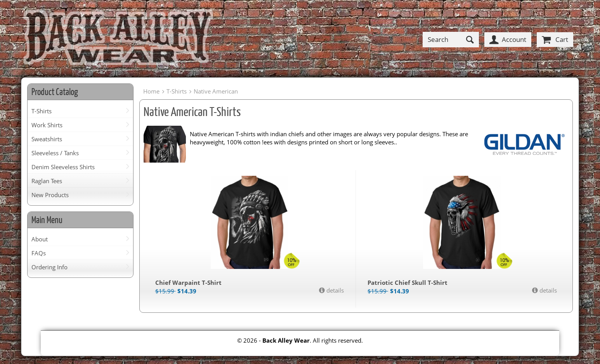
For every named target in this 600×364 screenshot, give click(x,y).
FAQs (39, 253)
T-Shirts (42, 111)
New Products (50, 195)
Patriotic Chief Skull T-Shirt (408, 283)
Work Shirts (47, 125)
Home (151, 91)
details (334, 290)
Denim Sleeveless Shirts (63, 167)
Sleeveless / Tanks (55, 153)
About (40, 239)
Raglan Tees (47, 181)
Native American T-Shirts (192, 112)
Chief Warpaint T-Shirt (188, 283)
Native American (216, 91)
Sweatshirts (47, 139)
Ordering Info (49, 267)
